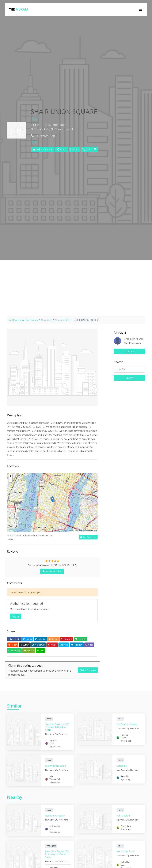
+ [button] (10, 476)
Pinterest (67, 639)
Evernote (81, 639)
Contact (129, 351)
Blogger (53, 639)
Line (40, 651)
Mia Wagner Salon (56, 766)
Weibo (52, 645)
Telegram (77, 645)
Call (86, 149)
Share (62, 149)
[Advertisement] (76, 293)
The (18, 9)
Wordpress (38, 645)
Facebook (14, 639)
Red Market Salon (55, 816)
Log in (15, 616)
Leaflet (71, 531)
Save (74, 149)
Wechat (29, 651)
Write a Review (43, 149)
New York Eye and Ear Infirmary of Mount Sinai (58, 854)
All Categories (30, 320)
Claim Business (88, 670)
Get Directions (88, 537)
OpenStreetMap (82, 531)
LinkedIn (40, 639)
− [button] (10, 480)
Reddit (13, 645)
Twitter (27, 639)
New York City (63, 320)
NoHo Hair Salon (126, 851)
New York (46, 320)
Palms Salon (123, 816)
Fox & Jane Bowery (127, 724)
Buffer (24, 645)
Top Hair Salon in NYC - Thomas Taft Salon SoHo (58, 727)
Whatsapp (14, 651)
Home (14, 320)
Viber (89, 645)
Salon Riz (122, 766)
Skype (64, 645)
